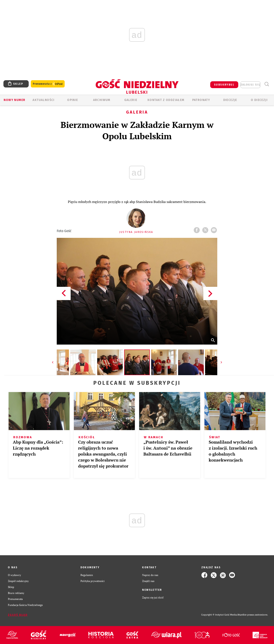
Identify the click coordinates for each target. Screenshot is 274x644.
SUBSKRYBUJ (224, 85)
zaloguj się (250, 85)
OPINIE (73, 100)
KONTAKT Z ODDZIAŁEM (166, 100)
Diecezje (230, 100)
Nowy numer (14, 100)
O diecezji (259, 100)
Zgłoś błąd (18, 615)
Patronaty (201, 100)
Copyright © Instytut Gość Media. (219, 615)
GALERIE (131, 100)
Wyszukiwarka (267, 84)
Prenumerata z (48, 84)
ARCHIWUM (102, 100)
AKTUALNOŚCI (43, 100)
